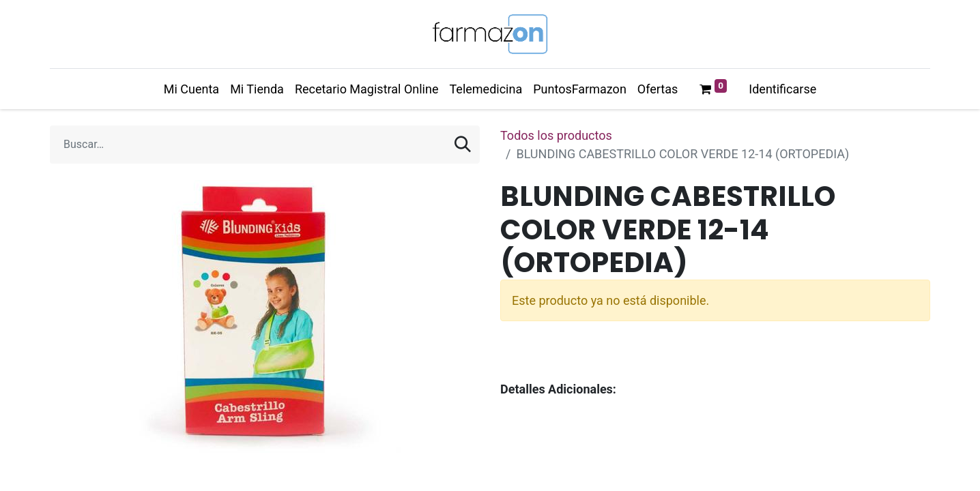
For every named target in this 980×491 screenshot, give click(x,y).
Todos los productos (556, 135)
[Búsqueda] (463, 145)
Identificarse (782, 89)
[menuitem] (191, 89)
